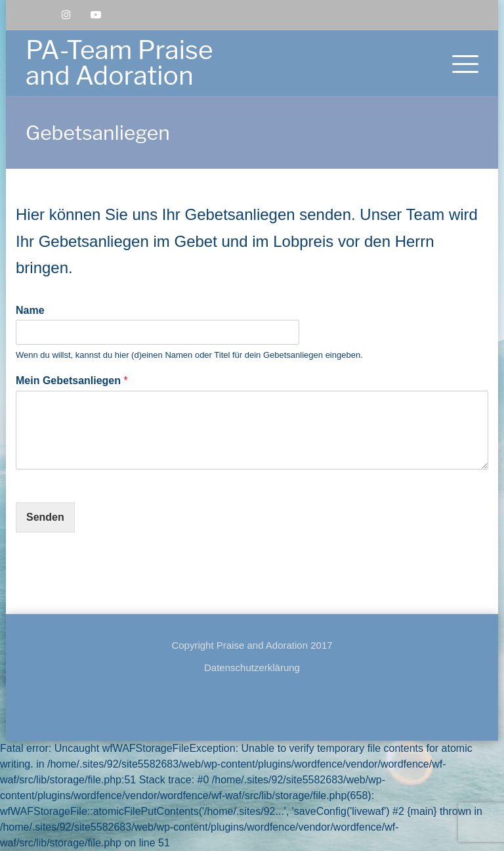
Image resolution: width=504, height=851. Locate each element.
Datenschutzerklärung (252, 667)
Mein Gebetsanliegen (72, 381)
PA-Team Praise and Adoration (119, 63)
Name (30, 310)
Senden (45, 517)
